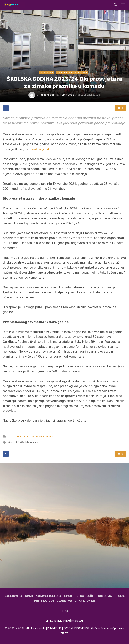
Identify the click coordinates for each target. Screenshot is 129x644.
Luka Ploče (85, 596)
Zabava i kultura (48, 596)
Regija (120, 596)
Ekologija (104, 596)
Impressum (78, 621)
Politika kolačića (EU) (57, 621)
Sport (69, 596)
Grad (29, 596)
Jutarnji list (41, 149)
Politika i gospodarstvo (72, 72)
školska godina (30, 442)
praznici (14, 442)
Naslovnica (13, 596)
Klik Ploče (47, 95)
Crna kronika (85, 601)
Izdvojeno (47, 72)
